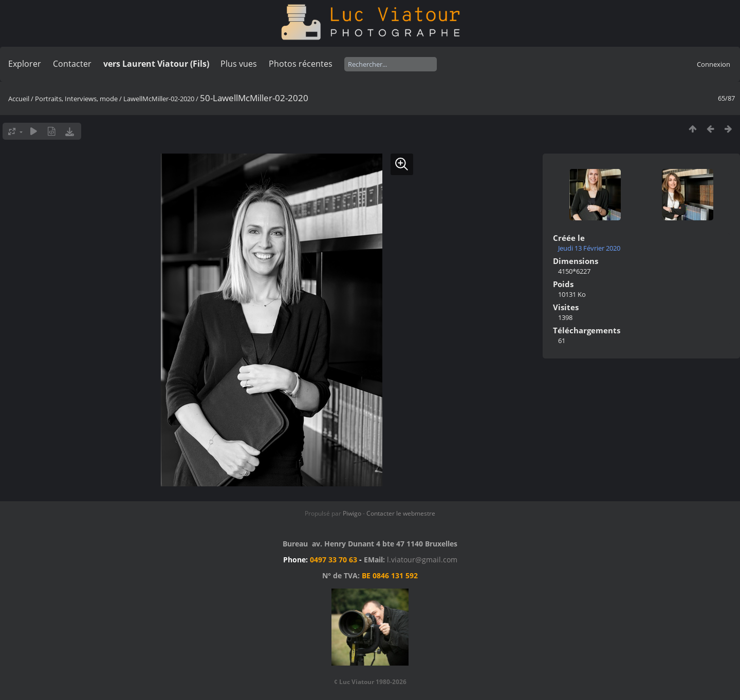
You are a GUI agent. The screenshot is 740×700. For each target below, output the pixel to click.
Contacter (72, 64)
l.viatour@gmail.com (422, 560)
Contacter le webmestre (401, 513)
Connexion (714, 64)
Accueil (19, 99)
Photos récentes (301, 64)
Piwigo (352, 513)
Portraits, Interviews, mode (76, 99)
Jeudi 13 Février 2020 (589, 248)
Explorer (25, 64)
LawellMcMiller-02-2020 (159, 99)
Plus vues (239, 64)
